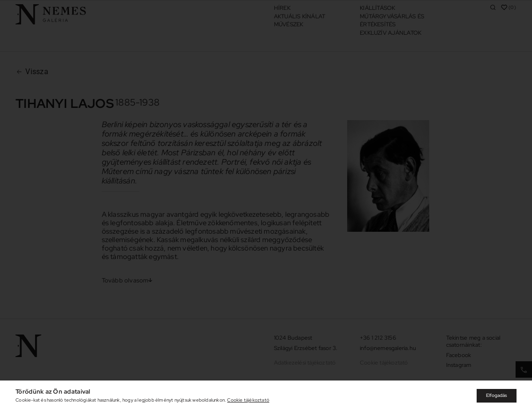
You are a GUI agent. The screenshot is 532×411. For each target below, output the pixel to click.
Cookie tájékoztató (248, 400)
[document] (266, 205)
